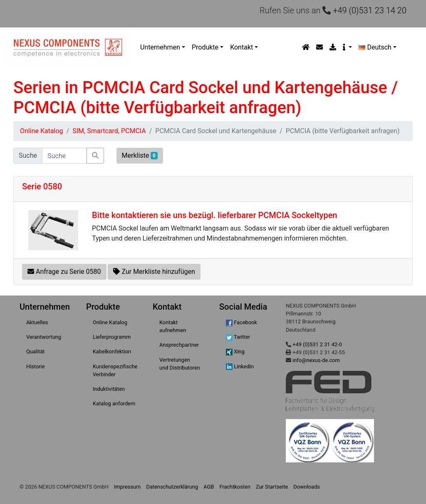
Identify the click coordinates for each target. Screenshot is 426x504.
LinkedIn (240, 367)
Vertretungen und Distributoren (180, 364)
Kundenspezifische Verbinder (115, 370)
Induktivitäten (109, 389)
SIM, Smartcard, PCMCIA (109, 131)
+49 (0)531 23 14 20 (370, 10)
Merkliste (140, 155)
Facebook (241, 323)
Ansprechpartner (179, 345)
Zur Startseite (272, 487)
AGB (209, 487)
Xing (235, 352)
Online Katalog (42, 131)
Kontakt (241, 47)
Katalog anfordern (114, 403)
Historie (35, 366)
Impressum (127, 487)
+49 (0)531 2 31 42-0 (317, 344)
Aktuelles (37, 322)
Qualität (35, 351)
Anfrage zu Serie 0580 (64, 272)
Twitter (238, 337)
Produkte (205, 47)
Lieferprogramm (112, 337)
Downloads (307, 487)
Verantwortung (44, 337)
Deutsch (375, 47)
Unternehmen (160, 47)
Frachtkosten (235, 487)
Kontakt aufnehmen (173, 326)
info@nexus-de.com (316, 360)
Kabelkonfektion (112, 351)
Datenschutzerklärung (172, 487)
